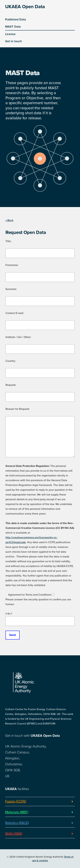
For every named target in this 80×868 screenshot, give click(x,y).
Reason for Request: (18, 409)
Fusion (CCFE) (16, 801)
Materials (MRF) (17, 812)
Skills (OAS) (14, 834)
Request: (11, 385)
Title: (8, 241)
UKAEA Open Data (25, 7)
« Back (9, 220)
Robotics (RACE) (17, 823)
